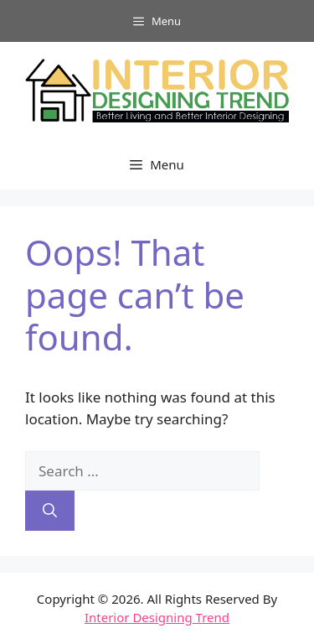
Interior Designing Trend (157, 617)
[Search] (50, 511)
